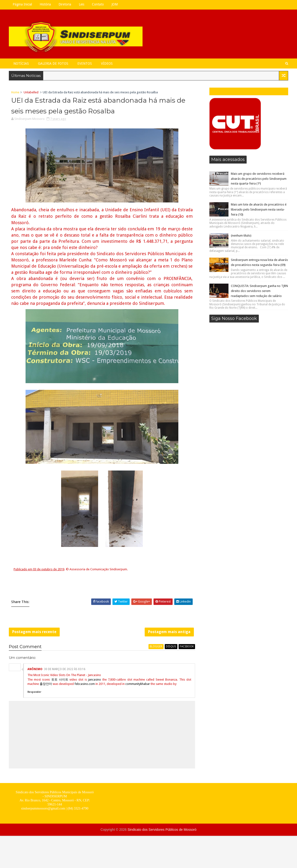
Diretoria (65, 4)
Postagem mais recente (34, 632)
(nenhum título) (241, 236)
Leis (82, 4)
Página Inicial (22, 4)
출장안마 (46, 684)
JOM (115, 4)
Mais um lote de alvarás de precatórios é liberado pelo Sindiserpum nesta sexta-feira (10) (259, 209)
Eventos (85, 64)
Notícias (21, 64)
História (45, 4)
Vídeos (107, 64)
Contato (98, 4)
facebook (187, 646)
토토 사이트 (60, 680)
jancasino (95, 680)
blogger (156, 646)
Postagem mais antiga (169, 632)
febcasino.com (85, 684)
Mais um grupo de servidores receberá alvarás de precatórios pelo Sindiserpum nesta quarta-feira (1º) (259, 179)
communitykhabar (138, 684)
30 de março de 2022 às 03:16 (65, 669)
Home (15, 92)
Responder (34, 692)
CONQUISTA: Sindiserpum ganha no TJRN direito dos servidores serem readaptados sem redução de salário (259, 291)
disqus (171, 646)
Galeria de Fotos (53, 64)
